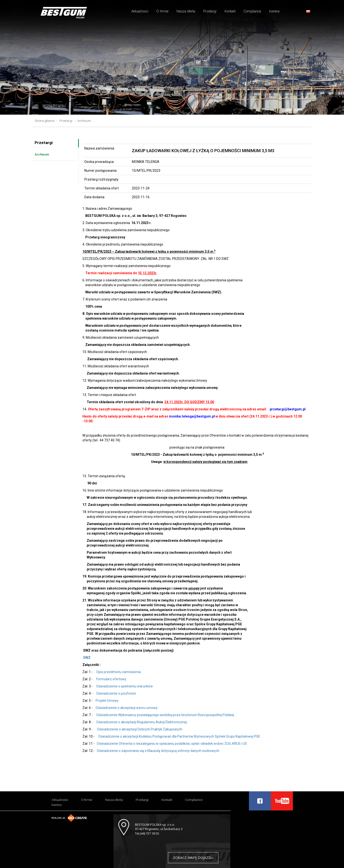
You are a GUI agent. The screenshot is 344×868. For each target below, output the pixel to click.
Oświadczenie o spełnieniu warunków (125, 686)
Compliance (252, 11)
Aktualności (140, 11)
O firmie (162, 11)
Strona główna (45, 121)
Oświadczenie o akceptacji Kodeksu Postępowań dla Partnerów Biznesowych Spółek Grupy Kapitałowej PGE (179, 736)
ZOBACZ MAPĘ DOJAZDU (193, 858)
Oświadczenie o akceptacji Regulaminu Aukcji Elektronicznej (142, 722)
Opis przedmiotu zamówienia (118, 672)
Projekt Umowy (107, 701)
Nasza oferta (186, 11)
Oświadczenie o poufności (116, 693)
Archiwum (84, 121)
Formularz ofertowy (111, 679)
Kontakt (230, 11)
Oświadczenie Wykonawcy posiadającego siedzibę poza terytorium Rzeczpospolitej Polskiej (164, 715)
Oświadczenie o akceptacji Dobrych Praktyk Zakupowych (139, 729)
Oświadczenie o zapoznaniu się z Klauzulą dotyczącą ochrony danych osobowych (158, 751)
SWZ (87, 658)
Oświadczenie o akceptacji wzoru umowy (127, 708)
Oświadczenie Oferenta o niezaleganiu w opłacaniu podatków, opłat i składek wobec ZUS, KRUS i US (172, 744)
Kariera (274, 11)
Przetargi (210, 11)
